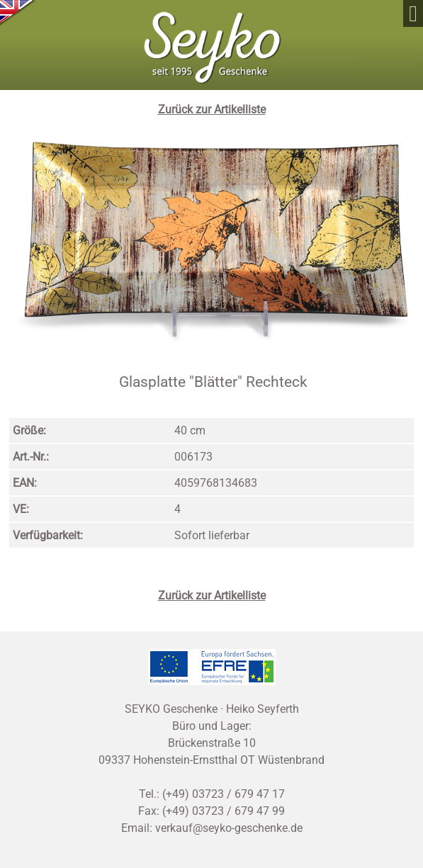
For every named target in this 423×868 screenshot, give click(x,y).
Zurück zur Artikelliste (212, 109)
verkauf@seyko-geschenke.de (229, 828)
